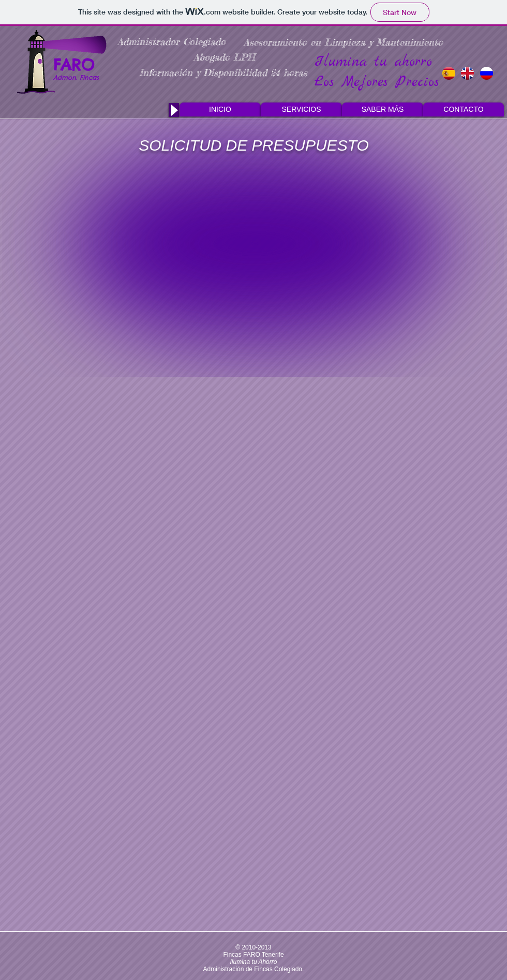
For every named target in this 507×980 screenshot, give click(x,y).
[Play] (174, 110)
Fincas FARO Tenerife (253, 955)
